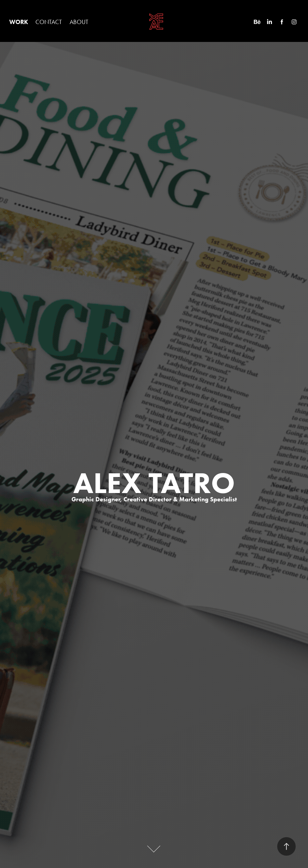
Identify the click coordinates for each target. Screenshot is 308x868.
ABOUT (79, 22)
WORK (19, 22)
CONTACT (49, 22)
